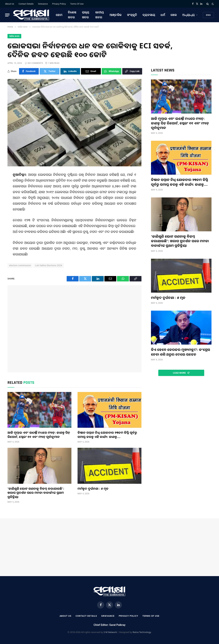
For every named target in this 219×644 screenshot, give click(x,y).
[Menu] (7, 15)
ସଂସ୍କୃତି (132, 15)
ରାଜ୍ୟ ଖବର (86, 15)
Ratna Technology (142, 632)
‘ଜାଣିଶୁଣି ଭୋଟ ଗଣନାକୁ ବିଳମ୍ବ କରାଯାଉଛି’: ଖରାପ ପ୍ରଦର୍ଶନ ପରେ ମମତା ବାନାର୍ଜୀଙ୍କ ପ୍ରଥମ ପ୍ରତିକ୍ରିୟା (36, 493)
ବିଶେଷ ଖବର (72, 15)
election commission (20, 265)
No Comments (34, 63)
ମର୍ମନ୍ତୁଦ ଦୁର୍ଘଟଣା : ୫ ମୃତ (93, 489)
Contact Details (26, 4)
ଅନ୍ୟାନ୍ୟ (188, 15)
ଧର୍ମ (163, 15)
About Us (10, 4)
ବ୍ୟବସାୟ (149, 15)
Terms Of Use (77, 4)
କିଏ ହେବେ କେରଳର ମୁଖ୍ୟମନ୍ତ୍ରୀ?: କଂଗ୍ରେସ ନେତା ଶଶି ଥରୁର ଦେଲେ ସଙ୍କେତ (181, 352)
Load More (181, 373)
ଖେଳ (174, 15)
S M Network (110, 632)
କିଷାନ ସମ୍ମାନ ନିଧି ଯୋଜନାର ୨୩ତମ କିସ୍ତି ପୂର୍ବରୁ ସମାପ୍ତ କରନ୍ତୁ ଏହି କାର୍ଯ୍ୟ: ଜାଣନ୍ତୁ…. (107, 435)
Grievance (43, 4)
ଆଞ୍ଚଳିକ (116, 15)
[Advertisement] (74, 329)
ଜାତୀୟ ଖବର (100, 15)
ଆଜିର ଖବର (14, 36)
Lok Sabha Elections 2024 (49, 265)
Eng (208, 15)
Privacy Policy (59, 4)
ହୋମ (59, 15)
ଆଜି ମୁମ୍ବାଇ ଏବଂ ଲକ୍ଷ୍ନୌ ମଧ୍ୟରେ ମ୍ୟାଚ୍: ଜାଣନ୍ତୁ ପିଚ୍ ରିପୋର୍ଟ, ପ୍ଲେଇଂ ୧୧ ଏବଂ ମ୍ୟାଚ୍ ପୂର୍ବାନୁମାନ (39, 435)
